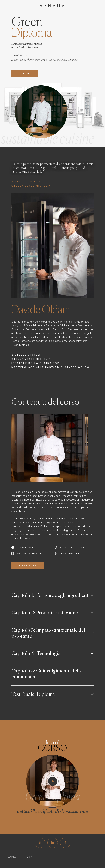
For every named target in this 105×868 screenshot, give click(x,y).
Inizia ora (25, 73)
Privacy (28, 857)
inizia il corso (27, 566)
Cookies (12, 857)
